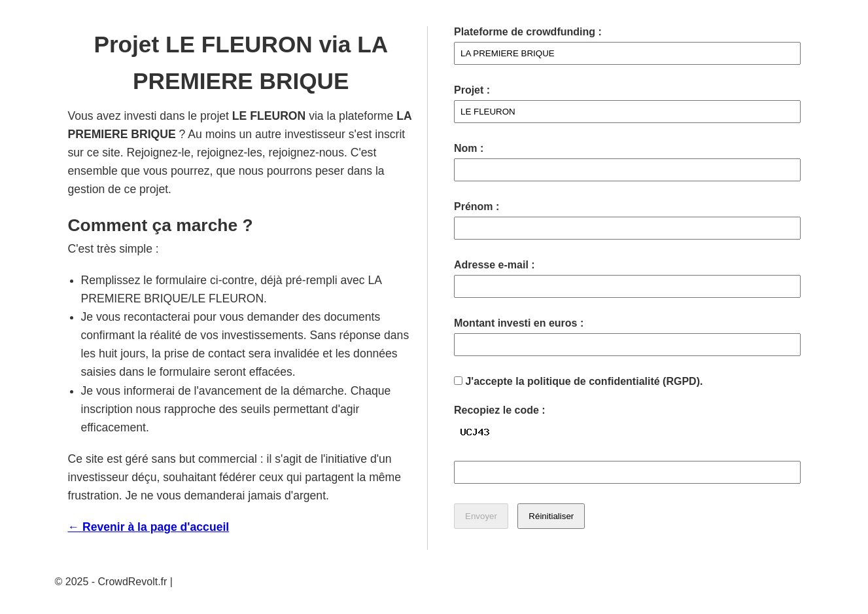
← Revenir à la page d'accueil (149, 527)
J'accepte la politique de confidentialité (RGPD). (578, 381)
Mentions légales (215, 582)
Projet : (472, 90)
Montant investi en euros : (519, 323)
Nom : (469, 148)
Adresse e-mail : (495, 265)
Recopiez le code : (500, 410)
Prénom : (477, 207)
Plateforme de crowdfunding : (528, 32)
